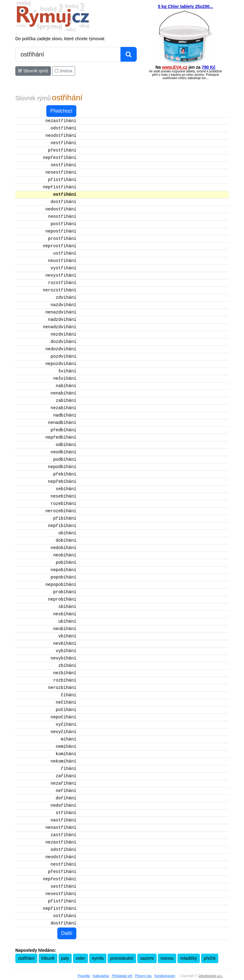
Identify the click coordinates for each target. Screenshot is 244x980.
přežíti (210, 958)
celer (80, 958)
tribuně (48, 958)
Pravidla (84, 976)
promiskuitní (122, 958)
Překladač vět (122, 976)
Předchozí (61, 111)
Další (67, 933)
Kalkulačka (101, 976)
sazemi (147, 958)
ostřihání (26, 958)
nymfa (98, 958)
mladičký (189, 958)
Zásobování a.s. (211, 976)
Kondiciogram (165, 976)
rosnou (167, 958)
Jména (64, 71)
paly (65, 958)
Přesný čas (143, 976)
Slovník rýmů (33, 71)
